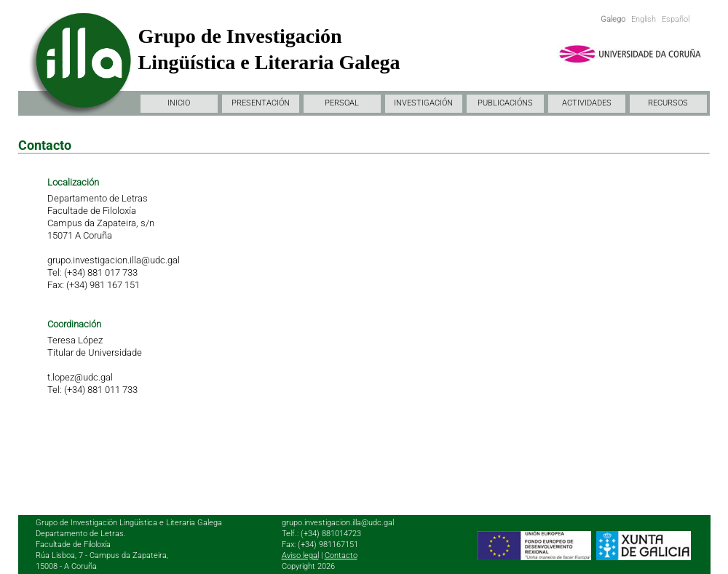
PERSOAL (342, 103)
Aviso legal (300, 555)
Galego (613, 19)
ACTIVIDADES (587, 103)
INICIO (179, 103)
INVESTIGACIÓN (423, 103)
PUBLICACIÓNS (505, 103)
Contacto (341, 555)
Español (676, 19)
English (644, 19)
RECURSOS (668, 103)
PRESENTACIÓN (261, 103)
